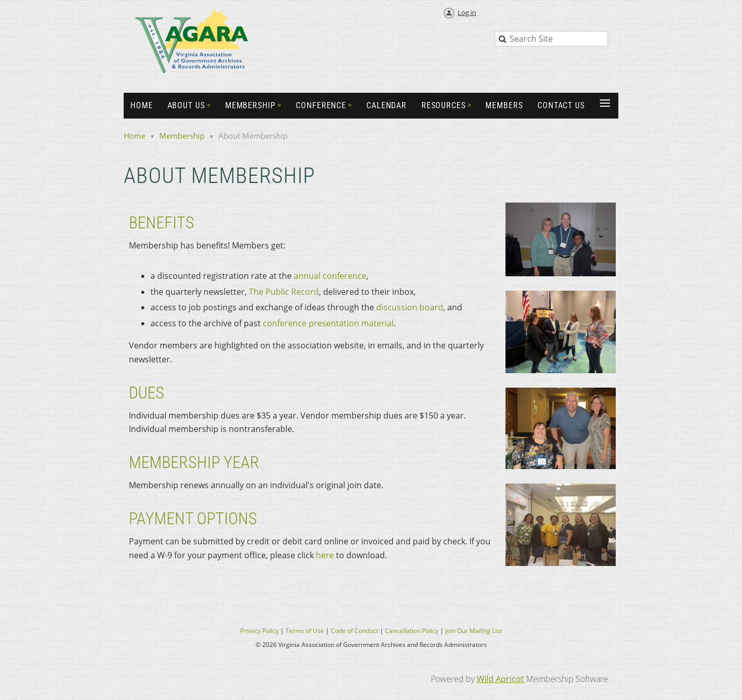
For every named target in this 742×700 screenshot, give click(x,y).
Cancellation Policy (412, 631)
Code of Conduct (355, 631)
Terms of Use (305, 631)
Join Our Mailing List (474, 631)
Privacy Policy (259, 631)
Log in (467, 12)
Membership (182, 136)
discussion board (410, 307)
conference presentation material (328, 323)
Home (134, 136)
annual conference (330, 276)
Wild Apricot (500, 679)
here (325, 555)
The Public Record (284, 292)
